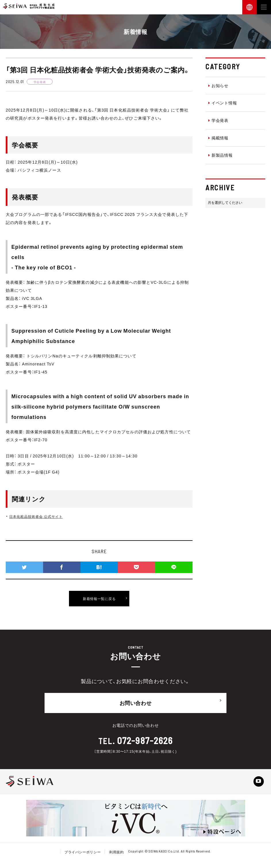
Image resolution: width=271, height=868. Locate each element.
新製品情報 (220, 155)
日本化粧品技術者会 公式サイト (40, 516)
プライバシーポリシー (82, 853)
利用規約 (117, 853)
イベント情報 (223, 103)
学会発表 (218, 120)
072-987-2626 (145, 739)
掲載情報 (218, 138)
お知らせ (218, 85)
